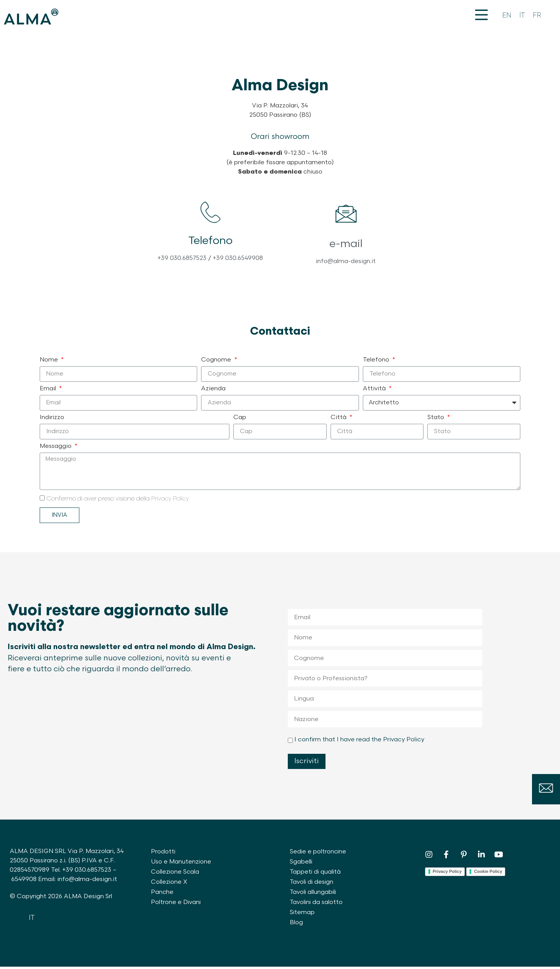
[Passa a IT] (522, 15)
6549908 (24, 882)
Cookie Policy (488, 874)
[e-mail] (346, 217)
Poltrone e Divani (176, 905)
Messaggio (56, 449)
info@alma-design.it (346, 264)
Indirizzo (52, 420)
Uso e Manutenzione (181, 864)
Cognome (217, 362)
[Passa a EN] (507, 15)
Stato (437, 420)
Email (49, 391)
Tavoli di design (312, 884)
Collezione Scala (175, 874)
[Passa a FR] (537, 15)
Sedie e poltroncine (318, 854)
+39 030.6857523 (182, 264)
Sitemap (302, 915)
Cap (240, 420)
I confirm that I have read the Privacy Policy (359, 742)
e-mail (346, 246)
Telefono (377, 362)
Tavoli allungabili (314, 894)
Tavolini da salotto (317, 905)
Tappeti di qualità (316, 874)
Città (339, 420)
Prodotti (163, 854)
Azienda (213, 391)
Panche (162, 894)
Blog (296, 925)
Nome (50, 362)
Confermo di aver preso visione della (118, 501)
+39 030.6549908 (238, 264)
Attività (375, 391)
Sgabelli (301, 864)
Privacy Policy (170, 501)
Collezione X (169, 884)
